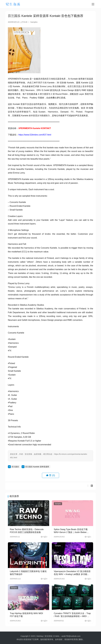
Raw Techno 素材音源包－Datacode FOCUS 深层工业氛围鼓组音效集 (27, 531)
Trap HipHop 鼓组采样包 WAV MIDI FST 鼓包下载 (26, 615)
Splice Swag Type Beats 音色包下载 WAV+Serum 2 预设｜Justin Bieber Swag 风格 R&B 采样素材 (71, 531)
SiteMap (40, 636)
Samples (34, 22)
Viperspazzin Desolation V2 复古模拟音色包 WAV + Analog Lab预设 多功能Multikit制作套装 (72, 573)
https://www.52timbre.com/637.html (35, 135)
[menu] (93, 4)
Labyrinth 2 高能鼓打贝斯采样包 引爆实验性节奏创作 (28, 573)
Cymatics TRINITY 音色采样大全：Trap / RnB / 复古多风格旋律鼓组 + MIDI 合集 (72, 615)
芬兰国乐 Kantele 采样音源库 (37, 467)
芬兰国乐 (15, 467)
